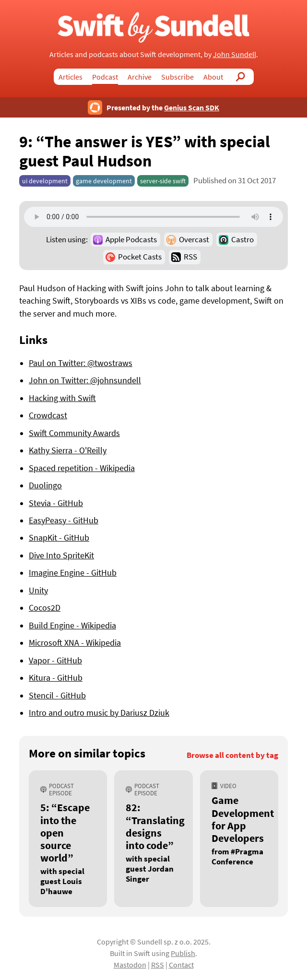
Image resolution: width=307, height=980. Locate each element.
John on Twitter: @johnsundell (85, 380)
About (213, 77)
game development (104, 181)
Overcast (194, 239)
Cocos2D (45, 608)
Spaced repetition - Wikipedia (82, 468)
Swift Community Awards (74, 433)
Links (33, 340)
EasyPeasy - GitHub (64, 520)
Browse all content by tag (232, 755)
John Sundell (235, 54)
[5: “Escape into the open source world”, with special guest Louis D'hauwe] (68, 839)
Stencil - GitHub (57, 696)
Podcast (105, 77)
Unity (38, 590)
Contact (181, 965)
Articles (71, 77)
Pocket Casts (140, 257)
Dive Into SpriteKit (61, 555)
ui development (45, 181)
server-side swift (163, 181)
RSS (190, 257)
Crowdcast (48, 415)
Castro (242, 239)
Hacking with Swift (62, 398)
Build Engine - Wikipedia (72, 626)
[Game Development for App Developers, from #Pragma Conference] (239, 839)
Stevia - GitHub (56, 503)
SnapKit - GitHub (59, 538)
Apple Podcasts (131, 239)
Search (241, 77)
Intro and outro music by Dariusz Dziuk (99, 713)
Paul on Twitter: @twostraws (81, 363)
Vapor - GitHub (55, 661)
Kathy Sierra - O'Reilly (68, 450)
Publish (183, 953)
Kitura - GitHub (56, 678)
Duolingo (45, 485)
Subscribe (177, 77)
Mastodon (130, 965)
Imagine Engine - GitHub (73, 573)
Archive (140, 77)
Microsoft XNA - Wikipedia (75, 643)
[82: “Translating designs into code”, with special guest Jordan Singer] (153, 839)
